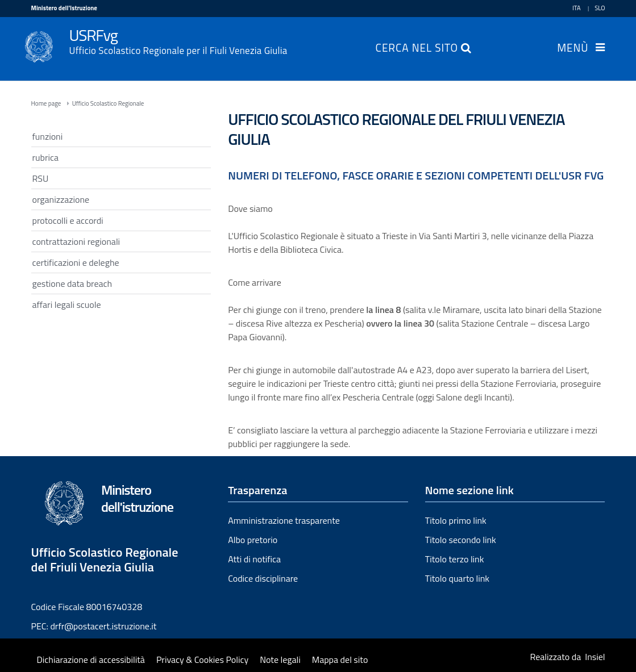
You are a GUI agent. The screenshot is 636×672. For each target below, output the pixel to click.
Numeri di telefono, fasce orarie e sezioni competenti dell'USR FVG (416, 175)
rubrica (45, 157)
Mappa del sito (340, 660)
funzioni (48, 136)
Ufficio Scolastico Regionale (108, 103)
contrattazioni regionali (76, 241)
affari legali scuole (67, 304)
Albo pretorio (253, 540)
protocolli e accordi (68, 220)
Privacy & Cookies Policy (202, 660)
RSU (41, 178)
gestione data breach (72, 283)
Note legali (280, 660)
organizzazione (61, 199)
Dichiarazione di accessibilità (91, 660)
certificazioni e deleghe (76, 262)
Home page (46, 103)
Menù (573, 49)
